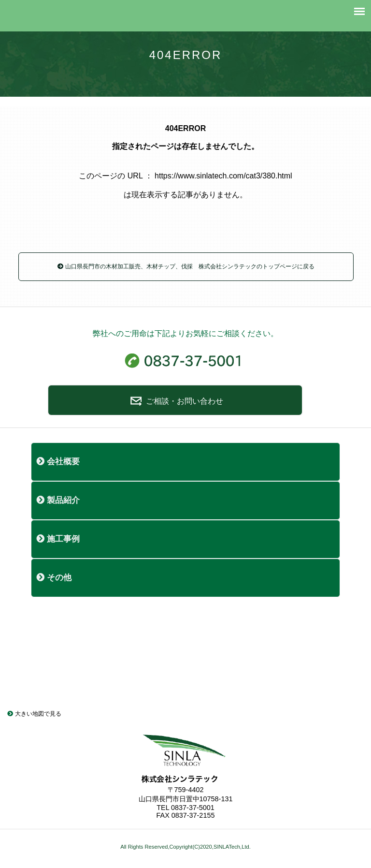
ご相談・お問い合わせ (175, 401)
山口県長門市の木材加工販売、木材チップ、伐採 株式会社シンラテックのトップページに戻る (186, 266)
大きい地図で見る (34, 714)
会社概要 (58, 462)
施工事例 (58, 539)
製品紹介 (58, 500)
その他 (54, 578)
